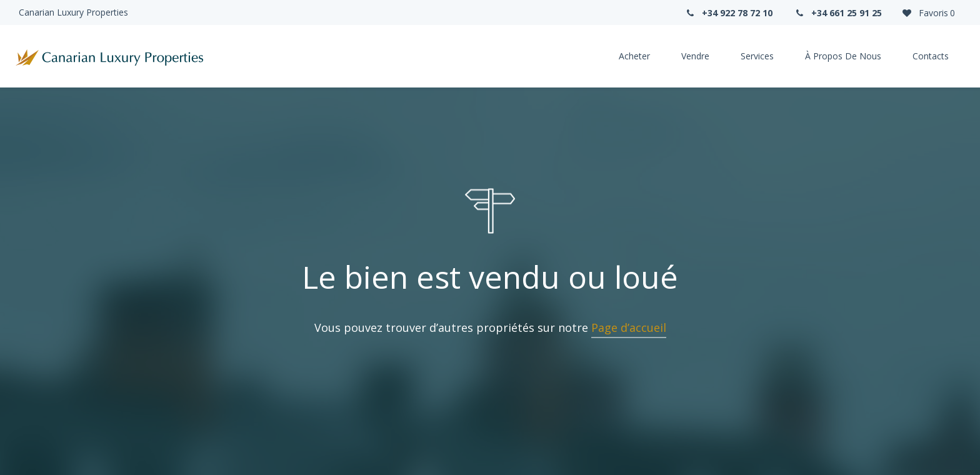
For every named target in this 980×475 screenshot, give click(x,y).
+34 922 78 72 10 (728, 13)
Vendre (695, 56)
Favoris (928, 13)
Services (757, 56)
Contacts (931, 56)
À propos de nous (843, 56)
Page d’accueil (629, 327)
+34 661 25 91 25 (838, 13)
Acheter (634, 56)
